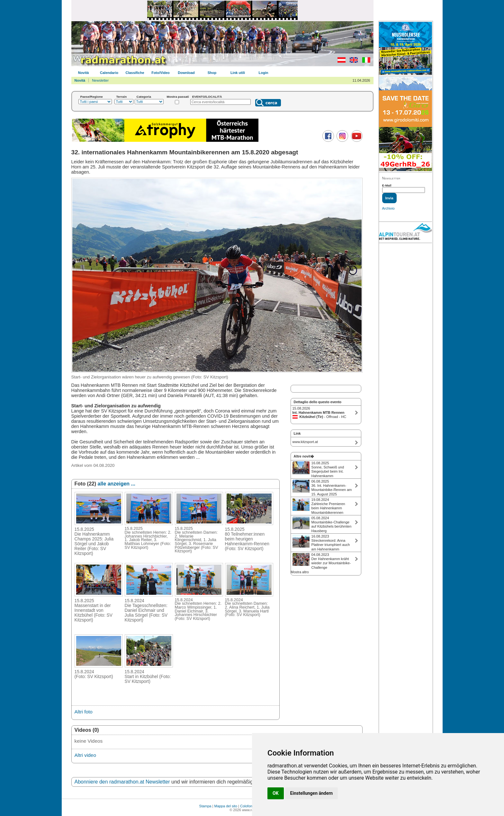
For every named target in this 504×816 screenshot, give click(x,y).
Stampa (205, 806)
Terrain (122, 97)
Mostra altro (300, 572)
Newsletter (100, 80)
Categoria (144, 97)
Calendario (109, 73)
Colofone (247, 806)
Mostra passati (178, 97)
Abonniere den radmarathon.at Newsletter (122, 782)
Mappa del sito (226, 806)
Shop (212, 73)
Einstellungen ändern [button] (312, 793)
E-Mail (387, 185)
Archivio (388, 208)
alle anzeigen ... (117, 484)
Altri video (85, 755)
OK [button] (276, 793)
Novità (84, 73)
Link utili (238, 73)
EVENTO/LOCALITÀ (207, 97)
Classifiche (135, 73)
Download (186, 73)
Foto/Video (161, 73)
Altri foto (84, 712)
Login (264, 73)
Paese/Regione (92, 97)
